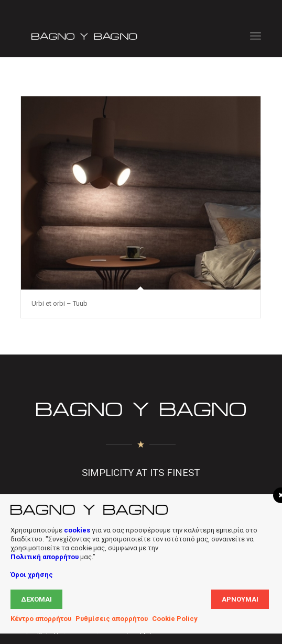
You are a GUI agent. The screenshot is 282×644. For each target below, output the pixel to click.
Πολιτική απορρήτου (45, 557)
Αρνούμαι (240, 599)
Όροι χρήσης (32, 575)
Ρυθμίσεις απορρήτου (112, 619)
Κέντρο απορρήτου (41, 619)
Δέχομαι (36, 599)
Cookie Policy (175, 619)
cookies (77, 530)
